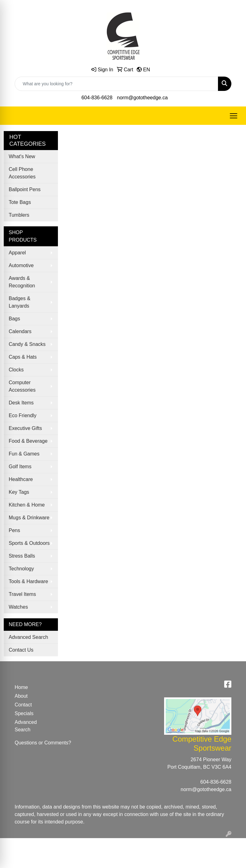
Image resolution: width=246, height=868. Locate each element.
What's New (22, 156)
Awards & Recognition (22, 282)
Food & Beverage (28, 441)
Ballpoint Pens (25, 189)
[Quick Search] (116, 84)
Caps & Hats (23, 357)
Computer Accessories (22, 386)
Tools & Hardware (28, 581)
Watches (18, 607)
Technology (21, 569)
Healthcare (21, 479)
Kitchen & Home (27, 505)
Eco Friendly (23, 415)
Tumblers (19, 215)
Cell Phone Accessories (22, 173)
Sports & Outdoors (29, 543)
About (21, 696)
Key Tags (19, 492)
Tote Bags (20, 202)
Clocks (16, 370)
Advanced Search (28, 637)
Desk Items (21, 403)
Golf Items (20, 467)
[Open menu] (234, 116)
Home (21, 687)
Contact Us (21, 650)
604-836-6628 (97, 98)
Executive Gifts (25, 428)
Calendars (20, 331)
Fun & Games (24, 454)
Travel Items (22, 594)
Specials (24, 713)
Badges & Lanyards (19, 302)
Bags (14, 319)
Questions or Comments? (43, 743)
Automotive (21, 265)
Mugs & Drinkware (29, 518)
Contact (23, 705)
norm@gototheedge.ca (142, 98)
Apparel (17, 253)
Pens (14, 530)
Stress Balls (22, 556)
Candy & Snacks (27, 344)
